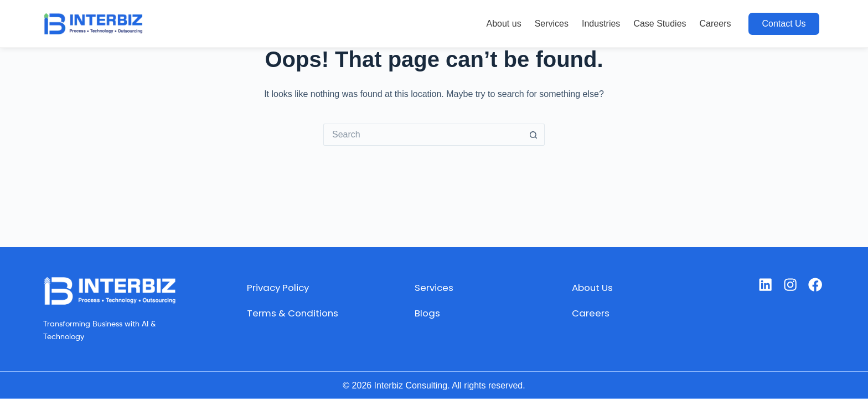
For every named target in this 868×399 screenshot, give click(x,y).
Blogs (427, 313)
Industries (601, 24)
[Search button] (534, 135)
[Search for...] (423, 135)
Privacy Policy (273, 287)
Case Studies (660, 24)
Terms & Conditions (289, 313)
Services (552, 24)
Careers (715, 24)
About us (503, 24)
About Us (593, 287)
